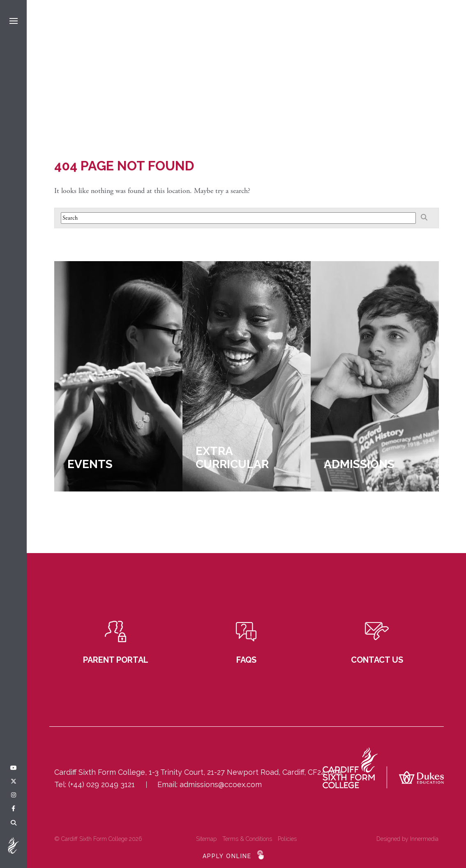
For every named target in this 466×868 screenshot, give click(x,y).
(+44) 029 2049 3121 (102, 784)
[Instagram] (14, 795)
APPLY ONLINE (227, 856)
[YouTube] (14, 768)
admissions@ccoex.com (221, 784)
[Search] (14, 823)
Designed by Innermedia (407, 839)
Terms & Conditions (247, 839)
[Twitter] (14, 782)
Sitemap (206, 839)
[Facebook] (13, 809)
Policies (287, 839)
